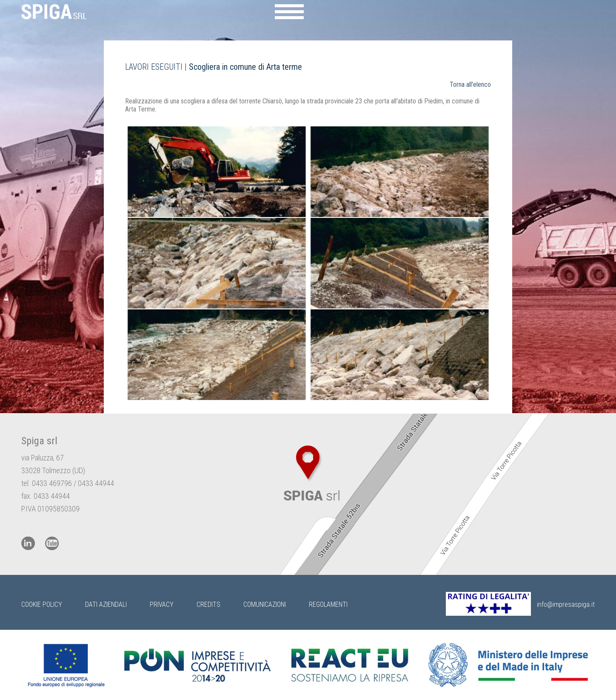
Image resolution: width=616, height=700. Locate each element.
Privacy (162, 604)
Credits (208, 604)
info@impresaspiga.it (566, 604)
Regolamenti (328, 604)
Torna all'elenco (470, 84)
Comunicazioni (265, 604)
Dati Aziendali (106, 604)
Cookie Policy (42, 604)
